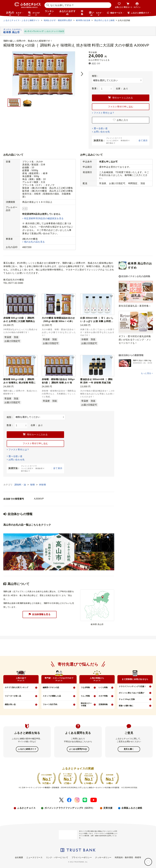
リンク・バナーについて (57, 857)
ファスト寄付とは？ (104, 113)
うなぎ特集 (85, 687)
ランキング (49, 13)
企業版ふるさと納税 (132, 808)
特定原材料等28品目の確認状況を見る (44, 218)
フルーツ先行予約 (50, 704)
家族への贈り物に (126, 706)
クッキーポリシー (103, 857)
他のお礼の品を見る (34, 242)
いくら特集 (103, 687)
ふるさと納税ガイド (27, 749)
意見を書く (129, 749)
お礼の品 (15, 13)
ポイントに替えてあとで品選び (131, 693)
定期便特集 (103, 704)
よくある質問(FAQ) (78, 749)
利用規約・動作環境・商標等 (128, 857)
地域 (34, 13)
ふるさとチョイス (26, 808)
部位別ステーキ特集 (86, 704)
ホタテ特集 (103, 696)
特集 (82, 13)
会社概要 (19, 857)
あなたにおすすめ (67, 13)
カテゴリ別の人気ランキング (17, 687)
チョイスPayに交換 (127, 699)
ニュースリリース (34, 857)
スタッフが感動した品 (52, 696)
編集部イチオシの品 (51, 687)
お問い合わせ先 (102, 132)
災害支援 (108, 808)
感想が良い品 (10, 704)
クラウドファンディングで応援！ (132, 686)
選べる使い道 (101, 128)
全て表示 (143, 140)
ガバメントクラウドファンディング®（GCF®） (69, 808)
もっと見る (146, 373)
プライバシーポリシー (82, 857)
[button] (35, 296)
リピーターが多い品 (13, 696)
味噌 (33, 485)
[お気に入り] (148, 862)
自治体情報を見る (40, 614)
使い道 (96, 13)
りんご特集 (85, 696)
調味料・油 (21, 485)
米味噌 (42, 485)
